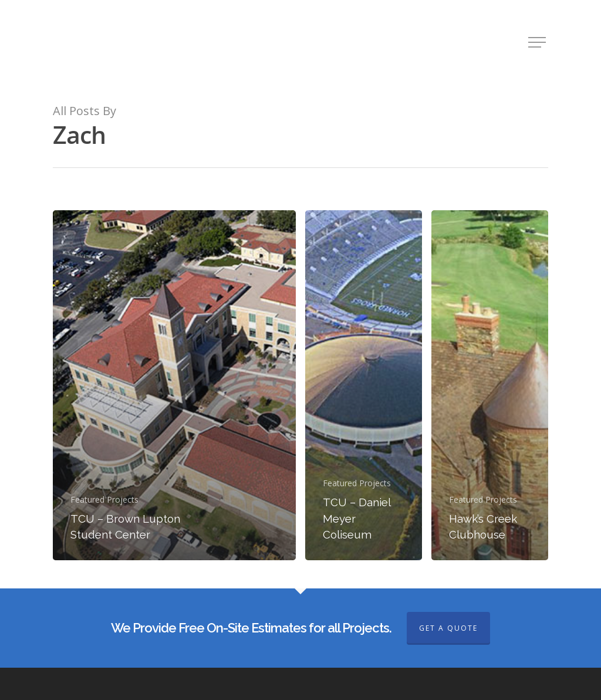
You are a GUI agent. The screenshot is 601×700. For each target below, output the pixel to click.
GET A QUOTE (448, 628)
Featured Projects (104, 499)
